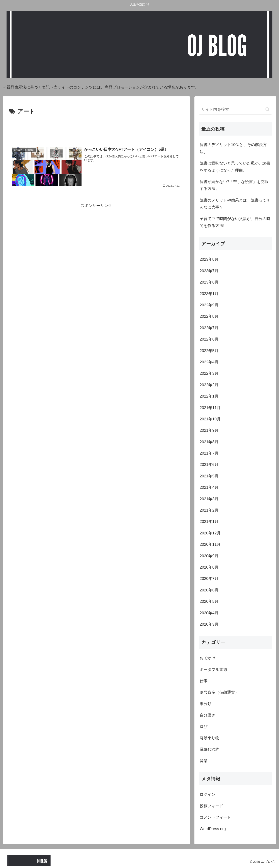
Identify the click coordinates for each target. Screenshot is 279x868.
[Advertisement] (96, 128)
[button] (268, 109)
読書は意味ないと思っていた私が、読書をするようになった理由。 (235, 167)
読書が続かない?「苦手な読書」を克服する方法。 (234, 185)
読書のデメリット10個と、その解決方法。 (233, 148)
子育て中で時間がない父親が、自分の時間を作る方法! (235, 222)
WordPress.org (213, 829)
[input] (235, 110)
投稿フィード (211, 806)
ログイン (208, 794)
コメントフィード (215, 817)
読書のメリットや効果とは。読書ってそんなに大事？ (235, 204)
